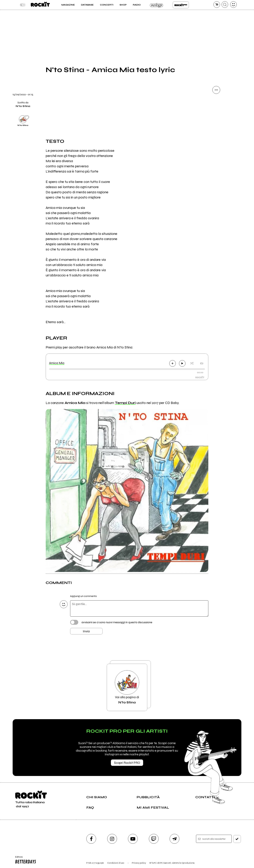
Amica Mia (57, 363)
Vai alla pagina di (127, 687)
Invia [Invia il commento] (86, 631)
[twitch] (154, 839)
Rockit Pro (181, 5)
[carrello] (217, 5)
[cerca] (225, 5)
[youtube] (133, 839)
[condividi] (216, 90)
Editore (25, 860)
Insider (157, 5)
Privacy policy (139, 863)
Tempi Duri (125, 403)
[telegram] (174, 839)
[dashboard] (233, 5)
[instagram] (112, 839)
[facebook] (91, 839)
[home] (40, 5)
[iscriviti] (237, 839)
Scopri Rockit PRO (127, 763)
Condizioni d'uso (116, 863)
